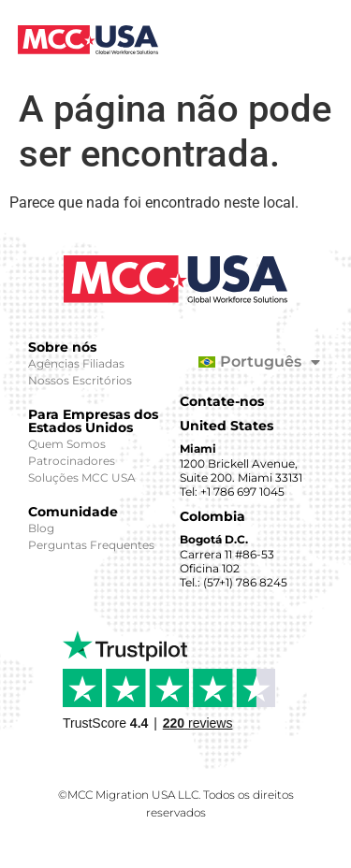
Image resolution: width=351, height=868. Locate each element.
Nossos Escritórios (80, 380)
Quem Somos (67, 444)
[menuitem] (251, 362)
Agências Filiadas (76, 363)
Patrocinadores (72, 461)
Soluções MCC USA (82, 477)
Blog (41, 528)
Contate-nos (222, 401)
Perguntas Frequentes (91, 545)
